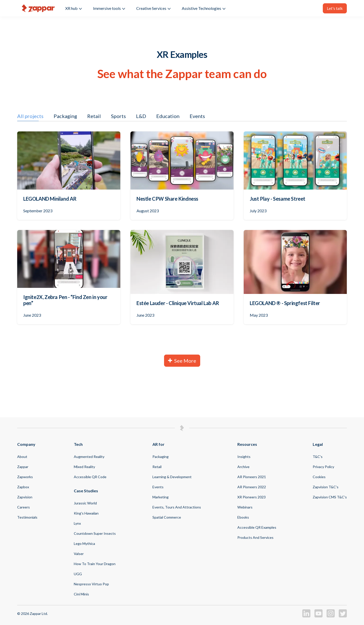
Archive (243, 467)
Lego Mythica (84, 543)
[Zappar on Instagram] (331, 616)
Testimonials (27, 517)
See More (182, 361)
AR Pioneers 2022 (252, 487)
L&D (141, 116)
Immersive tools (109, 8)
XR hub (74, 8)
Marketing (161, 497)
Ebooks (243, 517)
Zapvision (25, 497)
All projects (30, 116)
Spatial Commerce (167, 517)
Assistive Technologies (204, 8)
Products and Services (255, 537)
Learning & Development (172, 477)
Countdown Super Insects (95, 533)
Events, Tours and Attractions (177, 507)
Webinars (245, 507)
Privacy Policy (323, 467)
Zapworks (25, 477)
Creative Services (153, 8)
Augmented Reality (89, 457)
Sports (118, 116)
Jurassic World (85, 503)
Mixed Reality (84, 467)
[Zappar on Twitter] (343, 616)
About (22, 457)
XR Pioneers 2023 (252, 497)
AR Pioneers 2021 (252, 477)
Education (168, 116)
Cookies (319, 477)
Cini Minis (81, 594)
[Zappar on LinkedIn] (306, 616)
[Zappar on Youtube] (318, 616)
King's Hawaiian (86, 513)
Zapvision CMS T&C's (330, 497)
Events (197, 116)
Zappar (23, 467)
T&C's (318, 457)
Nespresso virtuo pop (91, 584)
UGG (78, 574)
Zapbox (23, 487)
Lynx (77, 523)
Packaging (65, 116)
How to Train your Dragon (95, 564)
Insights (244, 457)
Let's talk (335, 8)
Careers (24, 507)
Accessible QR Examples (257, 527)
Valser (79, 554)
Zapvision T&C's (326, 487)
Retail (94, 116)
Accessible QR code (90, 477)
